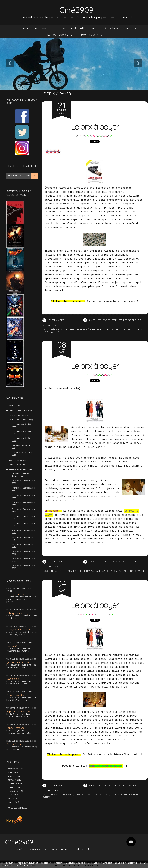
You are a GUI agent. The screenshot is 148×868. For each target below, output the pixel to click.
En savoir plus (28, 865)
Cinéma (53, 571)
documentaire (71, 329)
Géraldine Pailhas (117, 571)
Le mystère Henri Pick (18, 629)
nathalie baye (102, 795)
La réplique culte (60, 35)
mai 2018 (12, 799)
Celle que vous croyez (18, 613)
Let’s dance (13, 679)
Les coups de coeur (19, 460)
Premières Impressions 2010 (23, 511)
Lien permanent (53, 320)
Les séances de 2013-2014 (23, 447)
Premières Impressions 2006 (23, 482)
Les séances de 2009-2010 (23, 433)
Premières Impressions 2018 (23, 560)
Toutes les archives (17, 808)
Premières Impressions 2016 (23, 553)
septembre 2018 (16, 791)
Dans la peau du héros (121, 28)
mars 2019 (13, 773)
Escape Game (14, 744)
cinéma (53, 329)
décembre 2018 (15, 784)
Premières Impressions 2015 (23, 546)
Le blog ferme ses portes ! (21, 594)
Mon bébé (12, 646)
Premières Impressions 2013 (23, 532)
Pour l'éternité (92, 35)
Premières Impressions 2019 (23, 567)
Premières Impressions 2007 (23, 489)
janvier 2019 (14, 780)
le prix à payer (88, 329)
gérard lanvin (119, 795)
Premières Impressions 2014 (23, 539)
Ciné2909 (76, 10)
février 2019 (14, 776)
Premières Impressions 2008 (23, 496)
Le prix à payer (95, 126)
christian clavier (84, 795)
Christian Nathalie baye (93, 571)
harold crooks (106, 329)
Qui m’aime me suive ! (18, 662)
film (60, 329)
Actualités (14, 406)
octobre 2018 (14, 787)
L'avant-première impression (21, 475)
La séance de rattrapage (76, 28)
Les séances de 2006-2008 (23, 426)
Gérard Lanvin (136, 571)
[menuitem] (32, 28)
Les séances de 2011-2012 (23, 440)
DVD (60, 571)
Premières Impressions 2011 (23, 518)
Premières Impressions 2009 (23, 503)
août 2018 (13, 795)
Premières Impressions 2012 (23, 525)
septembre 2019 (16, 769)
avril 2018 (13, 802)
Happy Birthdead (15, 728)
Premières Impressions (32, 28)
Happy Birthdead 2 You (19, 712)
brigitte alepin (124, 329)
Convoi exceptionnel (17, 695)
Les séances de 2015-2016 (23, 454)
